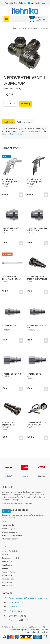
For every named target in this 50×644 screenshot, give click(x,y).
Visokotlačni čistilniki (10, 551)
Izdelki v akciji (7, 586)
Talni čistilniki (7, 565)
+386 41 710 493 (15, 606)
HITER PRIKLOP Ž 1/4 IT (11, 374)
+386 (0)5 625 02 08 (18, 3)
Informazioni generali (10, 539)
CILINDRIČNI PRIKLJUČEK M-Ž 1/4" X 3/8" (37, 229)
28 (44, 627)
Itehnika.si (17, 28)
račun (13, 518)
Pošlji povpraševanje (25, 122)
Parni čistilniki (7, 562)
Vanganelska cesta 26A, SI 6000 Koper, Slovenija (28, 598)
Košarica (5, 522)
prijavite (27, 515)
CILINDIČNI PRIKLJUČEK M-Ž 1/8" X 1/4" (11, 229)
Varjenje (5, 568)
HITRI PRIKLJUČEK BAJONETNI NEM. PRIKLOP (9, 425)
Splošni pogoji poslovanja (12, 535)
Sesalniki (5, 555)
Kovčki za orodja (8, 579)
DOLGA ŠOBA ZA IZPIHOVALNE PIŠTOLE (11, 278)
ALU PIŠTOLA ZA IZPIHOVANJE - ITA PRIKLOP (9, 182)
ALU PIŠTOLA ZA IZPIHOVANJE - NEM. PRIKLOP (35, 182)
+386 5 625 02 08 (16, 602)
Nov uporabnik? (8, 525)
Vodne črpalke (7, 582)
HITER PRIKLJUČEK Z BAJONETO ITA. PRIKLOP (37, 278)
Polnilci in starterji (9, 572)
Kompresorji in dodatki (11, 558)
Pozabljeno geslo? (9, 529)
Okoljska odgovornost (10, 532)
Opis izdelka (8, 122)
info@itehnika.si (38, 3)
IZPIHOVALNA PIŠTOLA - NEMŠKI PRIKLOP (37, 424)
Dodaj (27, 104)
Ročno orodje (7, 575)
